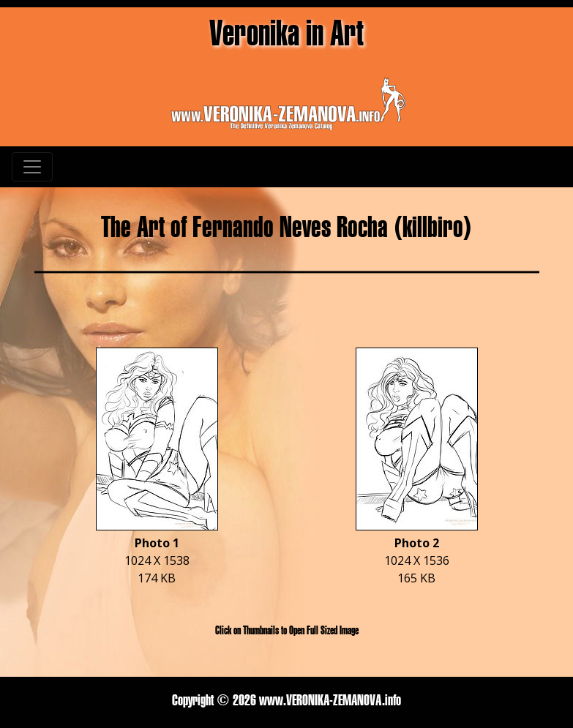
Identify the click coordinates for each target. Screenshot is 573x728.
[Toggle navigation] (32, 167)
